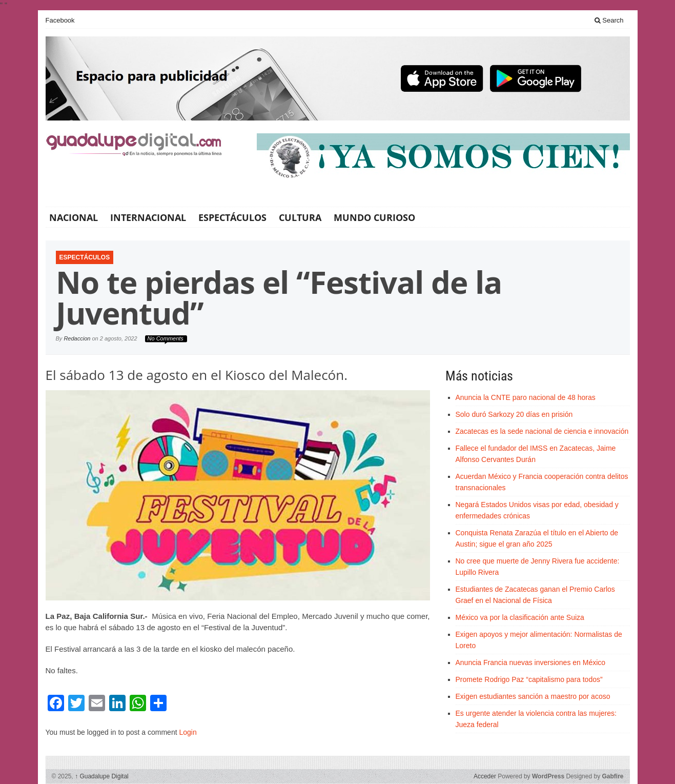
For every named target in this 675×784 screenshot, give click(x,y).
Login (188, 732)
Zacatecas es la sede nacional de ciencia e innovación (542, 431)
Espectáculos (232, 217)
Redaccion (77, 338)
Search (609, 20)
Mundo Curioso (374, 217)
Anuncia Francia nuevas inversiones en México (531, 662)
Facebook (60, 20)
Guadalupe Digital (102, 776)
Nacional (74, 217)
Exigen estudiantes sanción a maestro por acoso (533, 696)
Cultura (300, 217)
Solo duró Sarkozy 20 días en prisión (514, 414)
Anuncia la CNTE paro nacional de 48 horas (526, 397)
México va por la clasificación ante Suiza (520, 617)
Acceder (485, 776)
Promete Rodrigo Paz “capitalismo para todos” (529, 679)
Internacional (148, 217)
